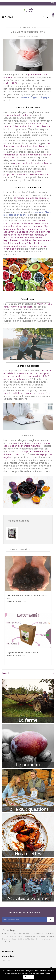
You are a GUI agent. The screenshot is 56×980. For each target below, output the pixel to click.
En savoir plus (14, 608)
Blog (53, 3)
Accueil (5, 673)
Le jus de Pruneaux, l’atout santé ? (22, 653)
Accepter (29, 977)
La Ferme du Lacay (33, 36)
